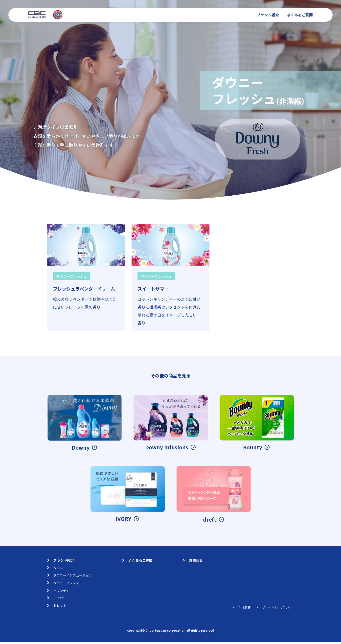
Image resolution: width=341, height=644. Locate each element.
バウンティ (59, 592)
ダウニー (57, 568)
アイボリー (59, 600)
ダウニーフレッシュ (66, 584)
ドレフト (57, 608)
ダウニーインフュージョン (71, 576)
